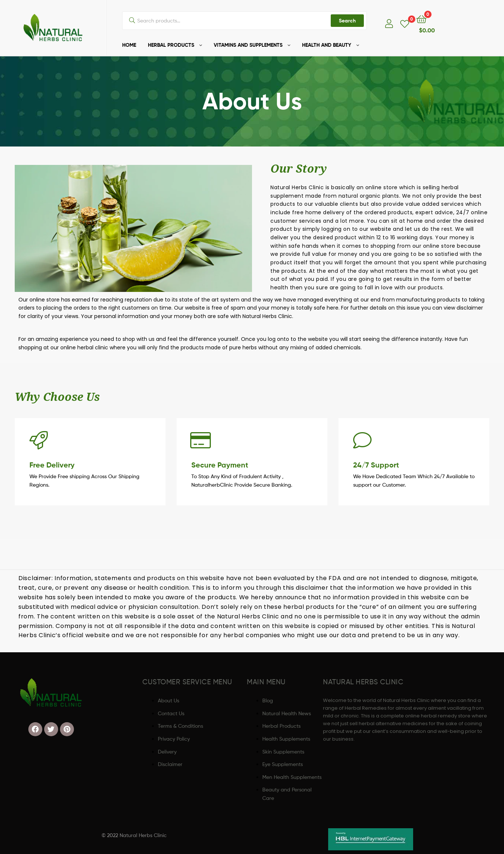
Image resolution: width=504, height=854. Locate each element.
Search (347, 21)
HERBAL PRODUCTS (171, 45)
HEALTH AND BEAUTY (327, 45)
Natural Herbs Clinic (143, 835)
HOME (129, 45)
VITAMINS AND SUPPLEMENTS (248, 45)
